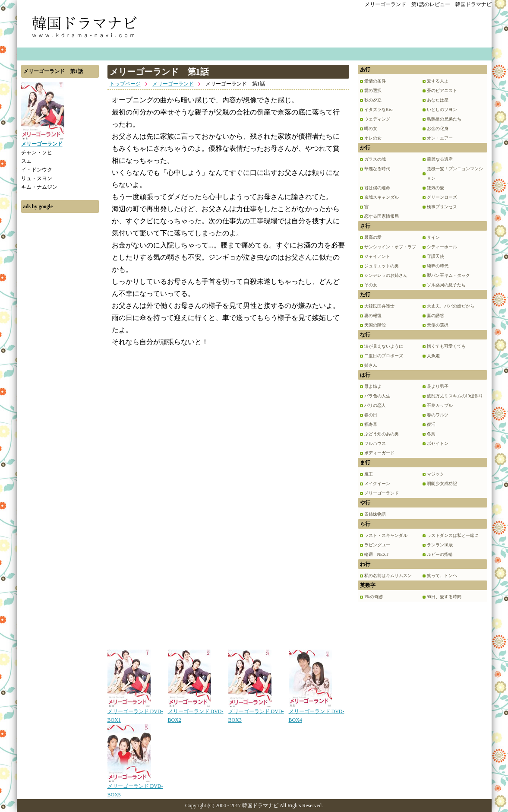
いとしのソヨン (442, 109)
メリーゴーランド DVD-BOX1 (135, 713)
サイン (433, 237)
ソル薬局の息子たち (446, 285)
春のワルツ (438, 415)
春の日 (371, 415)
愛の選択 (373, 90)
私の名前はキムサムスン (388, 576)
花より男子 (438, 386)
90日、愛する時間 (444, 597)
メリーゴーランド (173, 84)
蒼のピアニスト (442, 90)
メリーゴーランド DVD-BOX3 (256, 713)
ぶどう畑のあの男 (382, 434)
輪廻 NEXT (377, 554)
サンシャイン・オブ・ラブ (390, 247)
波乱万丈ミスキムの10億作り (455, 396)
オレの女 (373, 138)
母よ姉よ (373, 386)
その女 (371, 285)
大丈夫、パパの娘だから (451, 306)
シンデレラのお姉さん (386, 275)
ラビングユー (377, 545)
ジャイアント (377, 256)
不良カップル (440, 405)
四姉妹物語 (375, 514)
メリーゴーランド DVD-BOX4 (317, 713)
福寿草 (371, 424)
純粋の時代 (438, 266)
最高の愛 (373, 237)
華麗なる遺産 (440, 159)
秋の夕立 (373, 100)
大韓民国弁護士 (379, 306)
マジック (435, 474)
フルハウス (375, 443)
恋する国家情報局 (382, 216)
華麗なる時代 (377, 169)
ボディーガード (379, 453)
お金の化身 (438, 128)
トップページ (125, 84)
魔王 (369, 474)
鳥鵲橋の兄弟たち (444, 119)
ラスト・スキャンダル (386, 535)
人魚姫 (433, 356)
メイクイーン (377, 484)
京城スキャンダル (382, 197)
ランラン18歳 (440, 545)
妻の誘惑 (435, 316)
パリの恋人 (375, 405)
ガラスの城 (375, 159)
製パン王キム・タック (448, 275)
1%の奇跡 (374, 597)
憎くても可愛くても (446, 346)
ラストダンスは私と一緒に (453, 535)
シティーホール (442, 247)
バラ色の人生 (377, 396)
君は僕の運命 (377, 188)
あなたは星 (438, 100)
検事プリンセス (442, 207)
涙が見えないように (384, 346)
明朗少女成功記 (442, 484)
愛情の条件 (375, 81)
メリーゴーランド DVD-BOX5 (135, 787)
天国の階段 (375, 325)
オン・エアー (440, 138)
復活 (431, 424)
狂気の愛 (435, 188)
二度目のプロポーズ (384, 356)
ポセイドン (438, 443)
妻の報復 (373, 316)
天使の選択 (438, 325)
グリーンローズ (442, 197)
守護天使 (435, 256)
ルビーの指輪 (440, 554)
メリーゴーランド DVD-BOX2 (196, 713)
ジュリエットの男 (382, 266)
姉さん (371, 365)
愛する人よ (438, 81)
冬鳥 (431, 434)
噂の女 (371, 128)
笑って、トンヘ (442, 576)
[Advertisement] (60, 347)
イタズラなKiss (379, 109)
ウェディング (377, 119)
